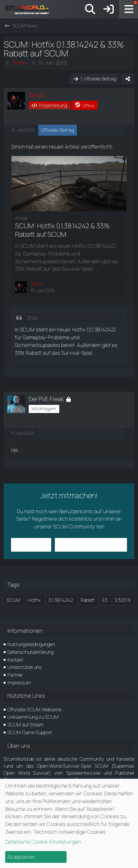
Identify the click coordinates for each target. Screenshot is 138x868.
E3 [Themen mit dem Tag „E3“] (105, 600)
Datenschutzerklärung (30, 652)
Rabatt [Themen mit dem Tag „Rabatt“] (88, 600)
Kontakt (15, 660)
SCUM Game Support (30, 732)
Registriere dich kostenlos (62, 519)
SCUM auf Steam (26, 725)
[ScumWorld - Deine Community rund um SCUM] (29, 9)
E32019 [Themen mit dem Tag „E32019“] (123, 600)
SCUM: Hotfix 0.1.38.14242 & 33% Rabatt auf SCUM (62, 230)
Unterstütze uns (24, 667)
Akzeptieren (21, 857)
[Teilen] (128, 79)
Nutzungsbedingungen (31, 644)
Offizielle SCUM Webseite (34, 709)
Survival (70, 353)
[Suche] (90, 9)
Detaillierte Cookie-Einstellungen (43, 842)
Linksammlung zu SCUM (33, 717)
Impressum (19, 683)
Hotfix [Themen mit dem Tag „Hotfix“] (34, 600)
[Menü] (129, 9)
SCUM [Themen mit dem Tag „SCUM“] (13, 600)
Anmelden (31, 544)
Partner (15, 675)
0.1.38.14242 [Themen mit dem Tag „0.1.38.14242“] (61, 600)
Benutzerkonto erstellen (91, 544)
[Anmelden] (109, 9)
